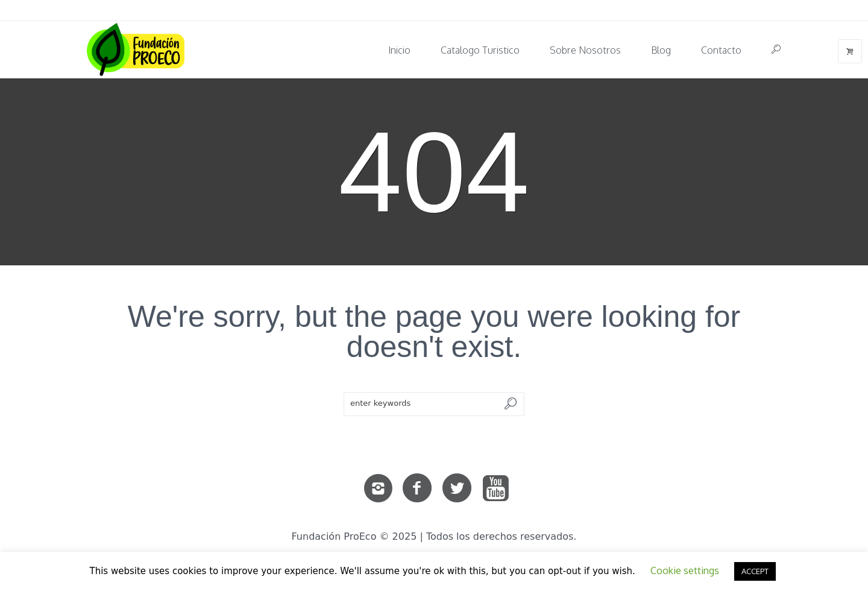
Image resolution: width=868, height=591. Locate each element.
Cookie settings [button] (685, 570)
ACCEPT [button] (755, 571)
